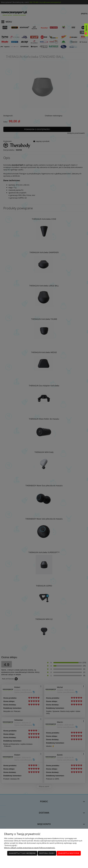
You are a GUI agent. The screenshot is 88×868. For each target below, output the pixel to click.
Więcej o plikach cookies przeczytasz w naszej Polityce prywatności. (30, 848)
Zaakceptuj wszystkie (69, 853)
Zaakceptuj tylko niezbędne (22, 853)
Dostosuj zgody (47, 853)
